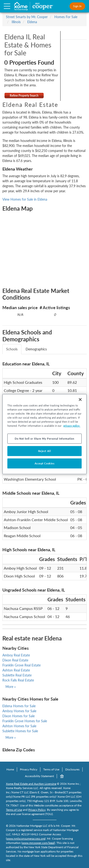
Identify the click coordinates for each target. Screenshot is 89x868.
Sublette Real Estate (17, 675)
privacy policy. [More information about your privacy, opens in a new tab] (72, 426)
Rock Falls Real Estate (18, 680)
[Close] (80, 399)
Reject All (45, 451)
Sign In (77, 6)
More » (11, 687)
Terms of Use (51, 769)
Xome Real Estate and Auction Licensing (31, 784)
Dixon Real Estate (15, 660)
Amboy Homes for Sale (19, 711)
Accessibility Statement (39, 776)
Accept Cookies (45, 463)
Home (10, 769)
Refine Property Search (24, 96)
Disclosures (72, 769)
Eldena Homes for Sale (19, 706)
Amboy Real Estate (16, 655)
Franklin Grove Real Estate (21, 665)
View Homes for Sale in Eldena (25, 199)
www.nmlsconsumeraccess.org (26, 839)
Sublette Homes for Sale (20, 731)
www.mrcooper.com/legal (38, 843)
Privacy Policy (29, 769)
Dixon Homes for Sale (19, 716)
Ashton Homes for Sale (19, 726)
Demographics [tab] (36, 349)
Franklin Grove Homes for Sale (25, 721)
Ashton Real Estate (16, 670)
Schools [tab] (12, 349)
